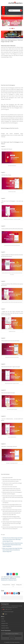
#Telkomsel (11, 580)
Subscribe (12, 638)
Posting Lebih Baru (6, 585)
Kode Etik (3, 621)
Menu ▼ (7, 11)
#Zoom (15, 580)
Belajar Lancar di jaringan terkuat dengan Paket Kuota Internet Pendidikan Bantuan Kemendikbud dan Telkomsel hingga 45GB (12, 550)
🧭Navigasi (5, 614)
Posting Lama (19, 585)
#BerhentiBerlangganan (9, 577)
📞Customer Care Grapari (8, 612)
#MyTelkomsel (13, 578)
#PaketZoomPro (4, 580)
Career (3, 619)
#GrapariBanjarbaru (5, 578)
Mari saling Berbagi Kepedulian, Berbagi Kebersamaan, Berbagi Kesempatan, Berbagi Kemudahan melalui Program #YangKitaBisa (13, 545)
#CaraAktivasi (17, 577)
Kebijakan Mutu (5, 623)
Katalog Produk (5, 626)
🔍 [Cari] (21, 11)
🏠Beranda (3, 11)
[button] (8, 574)
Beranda (13, 585)
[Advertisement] (12, 71)
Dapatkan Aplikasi (5, 628)
